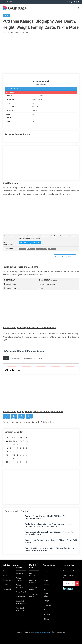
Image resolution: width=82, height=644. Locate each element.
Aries (46, 571)
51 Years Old (35, 107)
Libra (46, 596)
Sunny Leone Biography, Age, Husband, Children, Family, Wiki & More (51, 541)
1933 (41, 96)
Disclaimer (6, 575)
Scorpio (47, 601)
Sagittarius (35, 111)
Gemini (47, 580)
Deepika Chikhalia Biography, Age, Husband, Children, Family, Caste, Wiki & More (51, 533)
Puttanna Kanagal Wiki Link (65, 257)
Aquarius (47, 614)
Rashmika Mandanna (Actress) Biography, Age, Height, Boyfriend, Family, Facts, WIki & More (48, 525)
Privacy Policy (8, 589)
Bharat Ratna (21, 596)
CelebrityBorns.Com (42, 632)
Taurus (47, 575)
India (33, 103)
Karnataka (40, 100)
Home (5, 571)
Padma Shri (20, 573)
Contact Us (7, 580)
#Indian (6, 16)
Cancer (47, 585)
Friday (46, 96)
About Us (6, 585)
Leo (46, 589)
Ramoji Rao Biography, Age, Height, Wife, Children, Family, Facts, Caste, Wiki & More (50, 549)
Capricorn (48, 610)
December (36, 96)
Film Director (41, 85)
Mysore (34, 100)
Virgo (46, 594)
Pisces (47, 619)
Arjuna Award (21, 592)
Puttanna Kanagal (41, 81)
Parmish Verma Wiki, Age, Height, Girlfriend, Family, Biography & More (47, 517)
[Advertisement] (41, 53)
